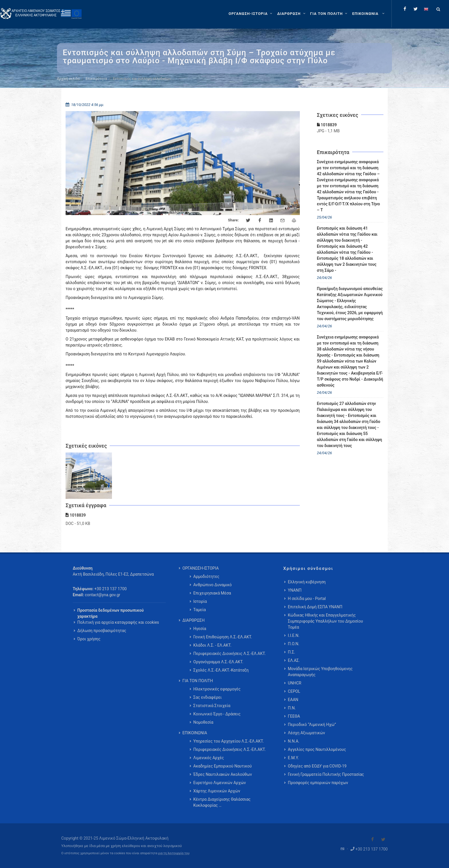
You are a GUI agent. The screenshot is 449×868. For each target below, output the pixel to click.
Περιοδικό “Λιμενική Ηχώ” (312, 725)
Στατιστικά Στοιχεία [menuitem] (212, 706)
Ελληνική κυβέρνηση (307, 582)
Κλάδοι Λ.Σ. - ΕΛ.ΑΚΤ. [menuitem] (212, 645)
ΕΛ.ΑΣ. (294, 660)
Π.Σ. (291, 652)
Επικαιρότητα (96, 79)
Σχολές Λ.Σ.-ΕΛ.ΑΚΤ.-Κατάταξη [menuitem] (221, 670)
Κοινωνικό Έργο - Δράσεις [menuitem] (217, 714)
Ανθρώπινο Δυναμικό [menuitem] (212, 585)
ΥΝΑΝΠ (295, 590)
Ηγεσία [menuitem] (200, 629)
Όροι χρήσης (89, 639)
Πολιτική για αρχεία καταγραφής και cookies (118, 622)
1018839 (327, 125)
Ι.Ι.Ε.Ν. (294, 635)
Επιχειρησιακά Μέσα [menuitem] (212, 593)
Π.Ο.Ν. (294, 644)
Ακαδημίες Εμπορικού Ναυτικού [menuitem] (222, 766)
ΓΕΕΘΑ (294, 716)
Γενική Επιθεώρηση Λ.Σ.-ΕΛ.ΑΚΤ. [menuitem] (223, 637)
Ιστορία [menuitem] (200, 601)
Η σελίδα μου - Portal (307, 599)
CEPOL (294, 691)
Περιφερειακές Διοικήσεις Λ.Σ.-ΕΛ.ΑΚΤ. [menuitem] (230, 654)
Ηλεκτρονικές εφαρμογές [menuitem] (217, 689)
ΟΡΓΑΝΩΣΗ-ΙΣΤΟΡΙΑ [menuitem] (201, 568)
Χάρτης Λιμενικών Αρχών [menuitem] (217, 791)
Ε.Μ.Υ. (293, 758)
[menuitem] (369, 14)
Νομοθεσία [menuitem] (203, 722)
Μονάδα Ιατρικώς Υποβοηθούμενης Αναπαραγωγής (320, 672)
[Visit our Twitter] (383, 839)
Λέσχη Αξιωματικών (306, 733)
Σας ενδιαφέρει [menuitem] (207, 697)
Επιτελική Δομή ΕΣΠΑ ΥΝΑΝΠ (315, 607)
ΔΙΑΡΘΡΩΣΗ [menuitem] (193, 620)
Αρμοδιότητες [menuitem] (206, 576)
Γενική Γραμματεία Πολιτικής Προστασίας (326, 774)
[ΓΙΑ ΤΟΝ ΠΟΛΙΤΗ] (329, 14)
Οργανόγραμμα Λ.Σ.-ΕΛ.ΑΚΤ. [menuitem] (218, 662)
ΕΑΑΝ (293, 700)
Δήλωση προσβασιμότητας (102, 631)
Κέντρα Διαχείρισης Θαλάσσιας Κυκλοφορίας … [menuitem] (222, 802)
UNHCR (295, 683)
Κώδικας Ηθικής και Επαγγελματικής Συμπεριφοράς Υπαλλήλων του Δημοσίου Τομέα (325, 621)
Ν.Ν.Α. (294, 741)
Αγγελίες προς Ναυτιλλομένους (317, 749)
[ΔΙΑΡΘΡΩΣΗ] (292, 14)
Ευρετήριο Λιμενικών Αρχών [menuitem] (219, 783)
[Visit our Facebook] (373, 839)
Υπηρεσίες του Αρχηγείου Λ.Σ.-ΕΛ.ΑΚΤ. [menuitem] (229, 741)
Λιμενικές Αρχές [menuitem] (209, 758)
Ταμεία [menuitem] (200, 610)
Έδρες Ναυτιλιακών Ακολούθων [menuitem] (223, 774)
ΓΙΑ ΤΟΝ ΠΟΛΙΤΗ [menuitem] (198, 681)
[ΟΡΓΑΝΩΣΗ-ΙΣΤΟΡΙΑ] (251, 14)
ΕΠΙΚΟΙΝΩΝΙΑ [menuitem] (195, 733)
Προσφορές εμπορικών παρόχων (318, 783)
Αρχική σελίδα (68, 79)
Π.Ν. (292, 708)
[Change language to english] (426, 9)
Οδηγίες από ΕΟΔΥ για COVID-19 (317, 766)
